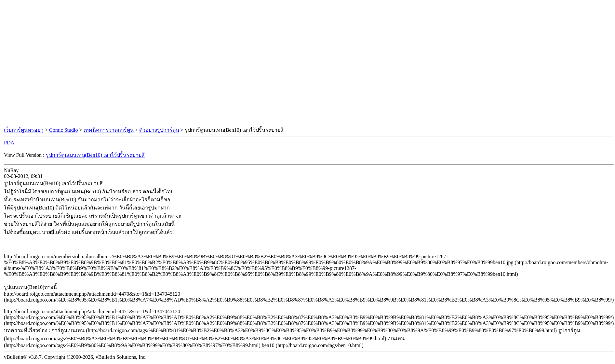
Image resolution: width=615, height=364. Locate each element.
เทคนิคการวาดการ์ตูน (109, 130)
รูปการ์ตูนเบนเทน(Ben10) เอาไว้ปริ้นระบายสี (95, 155)
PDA (9, 143)
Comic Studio (63, 130)
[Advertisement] (61, 64)
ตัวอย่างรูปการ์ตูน (159, 130)
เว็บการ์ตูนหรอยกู (24, 130)
